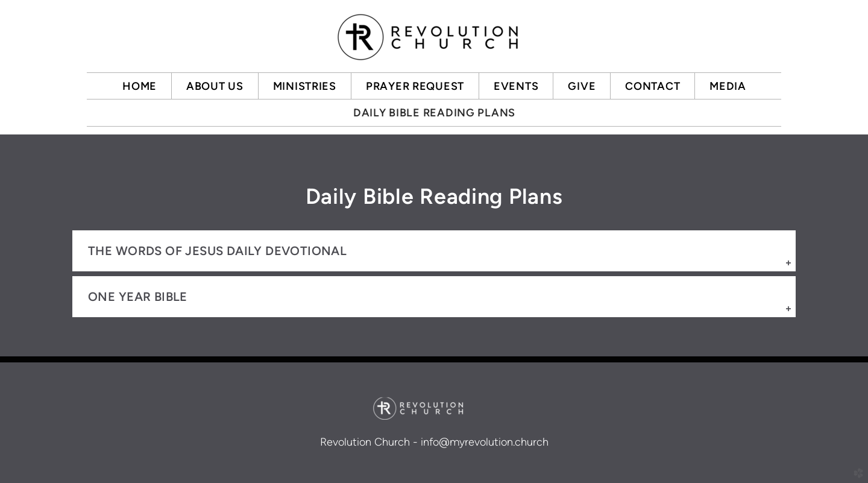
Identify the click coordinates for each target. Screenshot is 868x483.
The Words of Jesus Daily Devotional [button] (217, 251)
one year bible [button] (138, 297)
